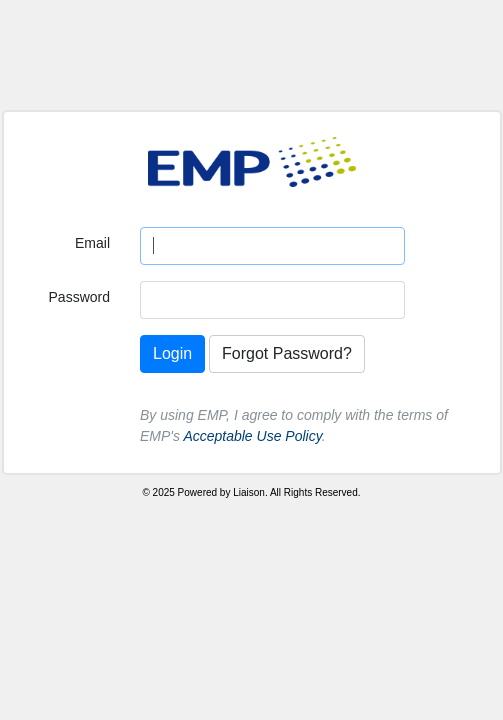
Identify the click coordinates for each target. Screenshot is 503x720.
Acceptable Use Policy (252, 436)
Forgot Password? (287, 353)
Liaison (249, 492)
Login (172, 353)
